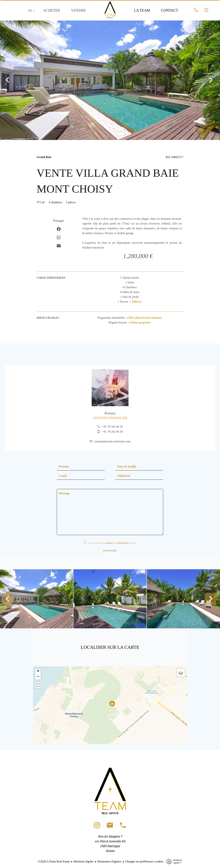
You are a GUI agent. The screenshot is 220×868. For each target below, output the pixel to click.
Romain (110, 413)
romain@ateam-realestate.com (112, 441)
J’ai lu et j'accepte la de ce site (112, 543)
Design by (173, 862)
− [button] (38, 677)
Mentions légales (84, 861)
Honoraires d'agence (109, 861)
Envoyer (110, 551)
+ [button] (38, 671)
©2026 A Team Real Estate (54, 861)
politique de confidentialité (117, 543)
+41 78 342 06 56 (112, 427)
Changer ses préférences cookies (144, 861)
